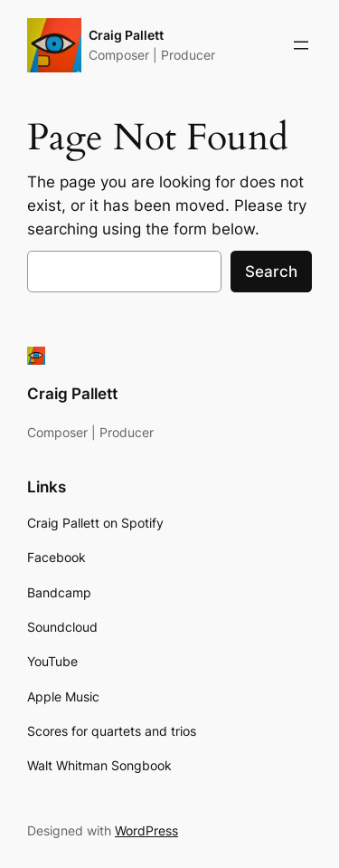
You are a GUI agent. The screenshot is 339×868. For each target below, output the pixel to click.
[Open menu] (301, 45)
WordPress (146, 830)
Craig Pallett (126, 35)
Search (271, 272)
